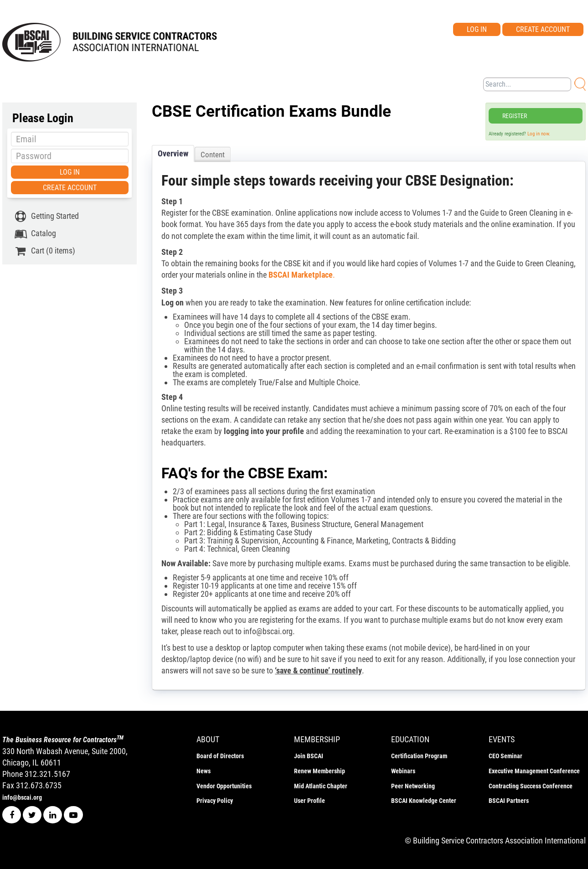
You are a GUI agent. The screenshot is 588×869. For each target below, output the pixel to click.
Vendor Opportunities (224, 786)
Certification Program (419, 756)
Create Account (543, 29)
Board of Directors (220, 756)
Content (213, 155)
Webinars (403, 771)
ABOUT (208, 739)
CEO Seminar (505, 756)
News (204, 771)
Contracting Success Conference (531, 786)
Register (515, 116)
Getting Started (46, 216)
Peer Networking (413, 786)
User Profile (309, 801)
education (410, 739)
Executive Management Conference (534, 771)
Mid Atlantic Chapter (321, 786)
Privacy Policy (215, 801)
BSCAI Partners (509, 801)
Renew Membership (320, 771)
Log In (477, 29)
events (502, 739)
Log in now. (539, 134)
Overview (173, 153)
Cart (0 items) (44, 251)
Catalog (35, 233)
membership (317, 739)
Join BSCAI (309, 756)
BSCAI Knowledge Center (424, 801)
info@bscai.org (22, 797)
